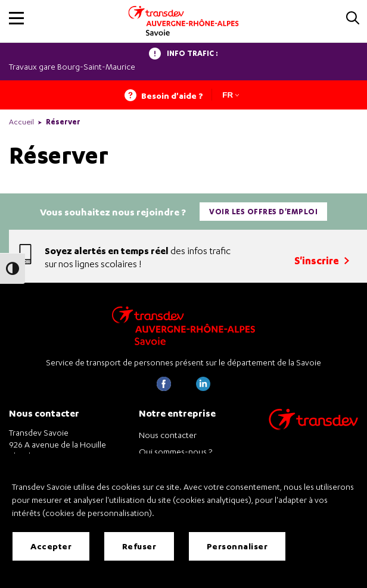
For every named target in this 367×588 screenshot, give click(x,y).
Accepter (51, 546)
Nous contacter (168, 435)
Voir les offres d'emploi (263, 212)
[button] (16, 18)
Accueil (21, 122)
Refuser (139, 546)
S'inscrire (322, 260)
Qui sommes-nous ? (175, 451)
